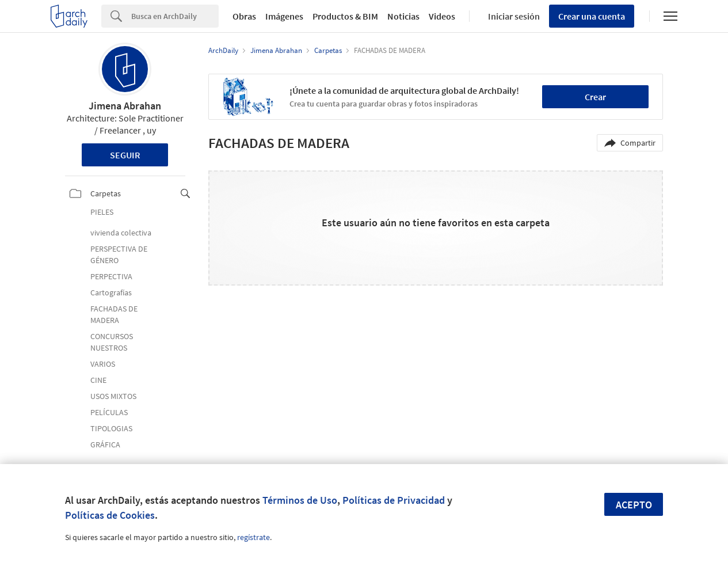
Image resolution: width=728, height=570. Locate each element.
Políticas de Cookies (110, 515)
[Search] (175, 16)
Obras (244, 16)
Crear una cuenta (592, 16)
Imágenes (284, 16)
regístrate (254, 537)
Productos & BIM (345, 16)
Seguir (125, 155)
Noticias (403, 16)
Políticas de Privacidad (394, 500)
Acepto (634, 505)
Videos (442, 16)
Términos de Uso (300, 500)
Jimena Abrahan (125, 106)
